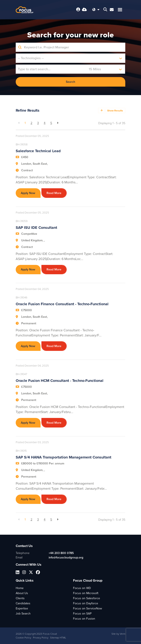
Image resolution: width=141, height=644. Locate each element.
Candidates (23, 603)
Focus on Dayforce (86, 603)
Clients (20, 598)
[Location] (51, 69)
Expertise (22, 608)
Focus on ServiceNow (87, 608)
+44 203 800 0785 (61, 553)
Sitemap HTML (58, 638)
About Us (22, 593)
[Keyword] (73, 47)
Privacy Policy (41, 638)
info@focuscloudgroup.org (66, 558)
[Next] (58, 123)
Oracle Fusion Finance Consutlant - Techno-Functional (62, 304)
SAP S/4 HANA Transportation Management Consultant (63, 457)
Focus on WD (82, 588)
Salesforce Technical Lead (38, 151)
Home (20, 588)
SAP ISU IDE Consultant (36, 228)
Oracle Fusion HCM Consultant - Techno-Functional (60, 381)
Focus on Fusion (84, 619)
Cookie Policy (23, 638)
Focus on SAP (82, 614)
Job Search (23, 614)
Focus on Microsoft (86, 593)
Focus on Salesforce (87, 598)
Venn (123, 634)
